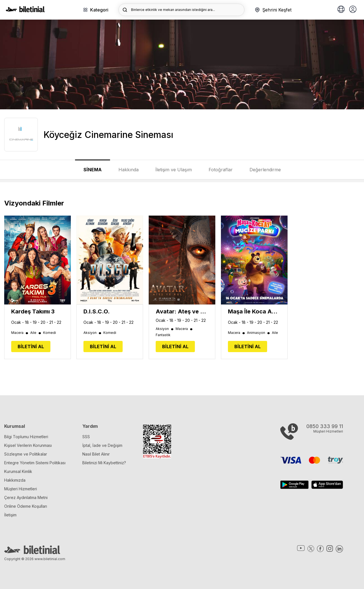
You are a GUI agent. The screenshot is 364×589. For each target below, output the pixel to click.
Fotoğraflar (221, 170)
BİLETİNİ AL (31, 347)
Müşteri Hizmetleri (21, 489)
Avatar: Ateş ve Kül (182, 311)
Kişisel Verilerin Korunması (28, 445)
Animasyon (259, 333)
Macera (20, 333)
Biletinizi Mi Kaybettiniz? (104, 463)
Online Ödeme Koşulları (26, 506)
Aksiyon (93, 333)
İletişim (10, 515)
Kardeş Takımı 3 (33, 311)
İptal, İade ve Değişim (102, 445)
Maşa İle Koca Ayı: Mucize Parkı (254, 311)
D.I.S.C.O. (97, 311)
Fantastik (163, 335)
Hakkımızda (15, 480)
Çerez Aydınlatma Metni (26, 497)
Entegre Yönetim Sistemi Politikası (35, 463)
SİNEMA (93, 170)
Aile (36, 333)
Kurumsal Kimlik (18, 471)
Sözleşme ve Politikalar (26, 454)
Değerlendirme (265, 170)
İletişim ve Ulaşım (174, 170)
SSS (86, 437)
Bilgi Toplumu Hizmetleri (26, 437)
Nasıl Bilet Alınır (96, 454)
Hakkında (129, 170)
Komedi (50, 333)
